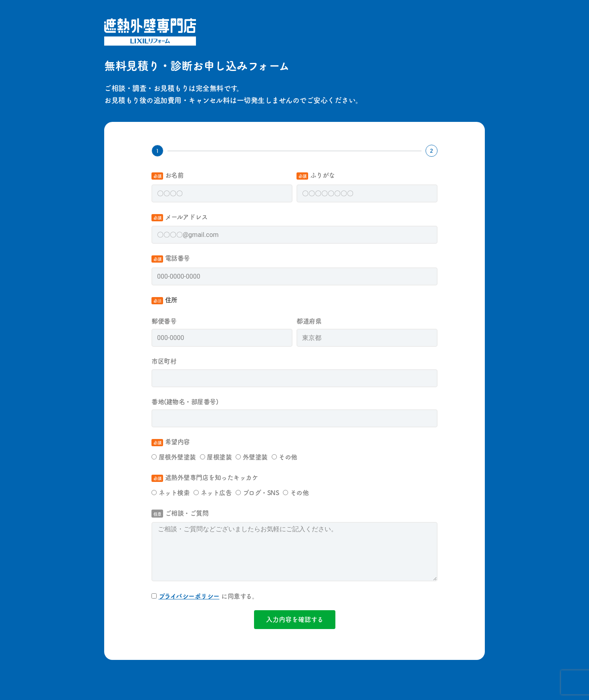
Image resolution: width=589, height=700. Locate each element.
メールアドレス (181, 216)
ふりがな (317, 175)
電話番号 (171, 258)
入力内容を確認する (295, 619)
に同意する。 (209, 596)
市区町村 (165, 361)
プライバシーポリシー (189, 596)
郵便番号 (165, 321)
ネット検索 (174, 492)
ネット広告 (216, 492)
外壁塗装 (255, 457)
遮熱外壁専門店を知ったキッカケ (206, 477)
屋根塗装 (219, 457)
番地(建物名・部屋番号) (186, 401)
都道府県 (310, 321)
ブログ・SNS (261, 492)
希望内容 (171, 441)
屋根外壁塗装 (177, 457)
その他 (288, 457)
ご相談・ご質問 (180, 513)
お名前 (168, 175)
